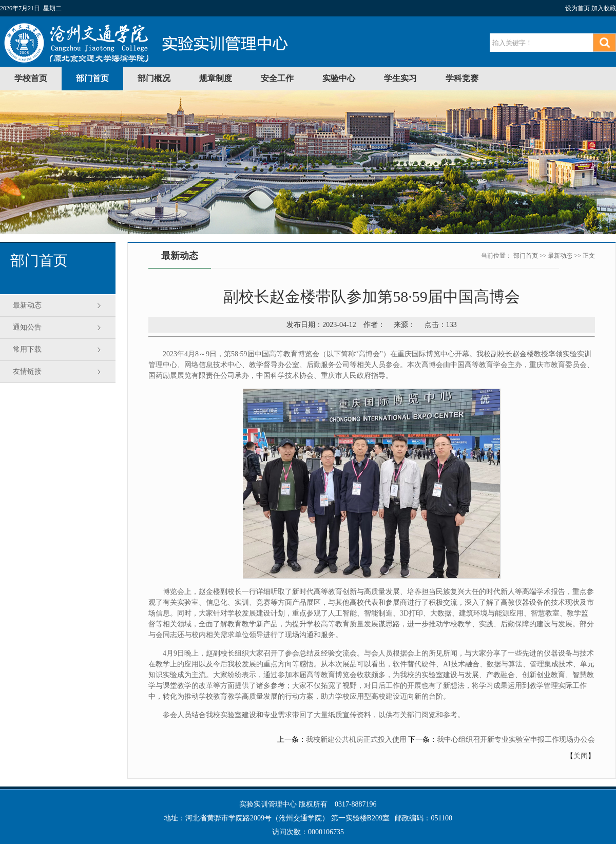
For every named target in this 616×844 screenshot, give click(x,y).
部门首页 (92, 78)
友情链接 (27, 371)
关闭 (581, 756)
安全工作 (277, 78)
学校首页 (31, 78)
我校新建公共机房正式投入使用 (356, 740)
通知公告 (27, 327)
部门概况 (154, 78)
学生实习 (400, 78)
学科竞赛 (462, 78)
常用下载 (27, 349)
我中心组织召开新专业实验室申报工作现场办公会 (516, 740)
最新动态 (27, 305)
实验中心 (339, 78)
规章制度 (216, 78)
